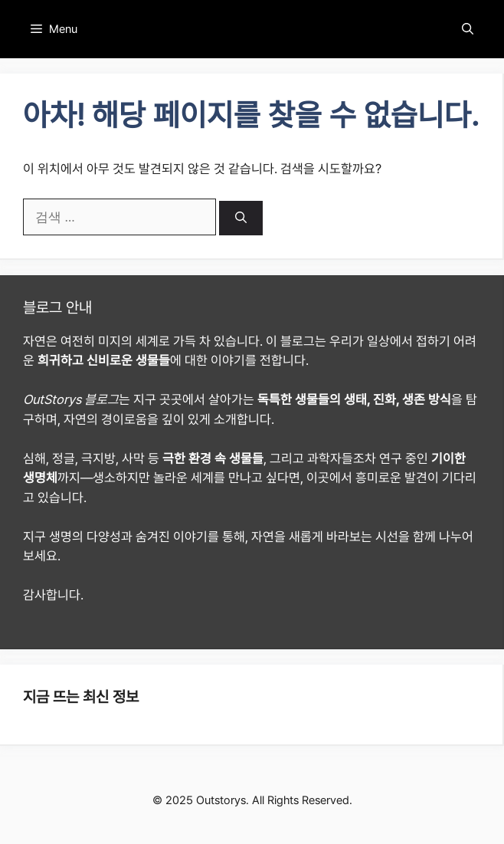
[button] (468, 29)
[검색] (241, 218)
